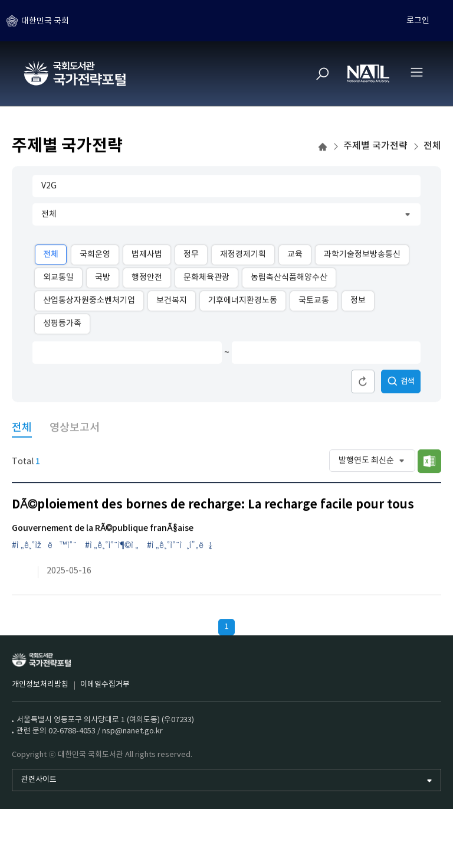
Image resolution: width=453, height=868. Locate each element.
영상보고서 (75, 431)
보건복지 (172, 304)
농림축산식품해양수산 (289, 280)
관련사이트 (39, 780)
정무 (191, 257)
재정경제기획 (243, 257)
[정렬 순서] (372, 464)
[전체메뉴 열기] (416, 72)
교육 (295, 257)
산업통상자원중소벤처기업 (89, 304)
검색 (401, 384)
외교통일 (58, 280)
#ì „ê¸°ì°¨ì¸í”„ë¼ (180, 549)
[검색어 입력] (226, 189)
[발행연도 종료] (318, 355)
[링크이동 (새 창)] (20, 574)
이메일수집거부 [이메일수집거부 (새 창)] (105, 685)
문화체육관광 (206, 280)
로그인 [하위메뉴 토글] (418, 21)
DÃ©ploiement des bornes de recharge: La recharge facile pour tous (213, 508)
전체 (51, 257)
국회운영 (95, 257)
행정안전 (147, 280)
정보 (358, 304)
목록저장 (429, 464)
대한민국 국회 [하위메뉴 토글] (45, 21)
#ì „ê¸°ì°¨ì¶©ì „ (112, 549)
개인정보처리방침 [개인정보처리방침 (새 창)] (40, 685)
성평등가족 (62, 327)
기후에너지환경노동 (243, 304)
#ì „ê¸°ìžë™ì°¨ (44, 549)
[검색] (323, 74)
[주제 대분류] (226, 217)
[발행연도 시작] (118, 355)
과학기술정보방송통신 (362, 257)
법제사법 (147, 257)
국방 (103, 280)
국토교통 (314, 304)
